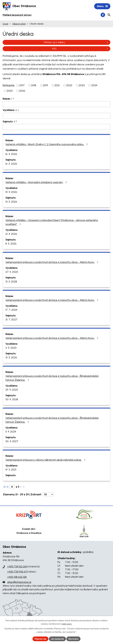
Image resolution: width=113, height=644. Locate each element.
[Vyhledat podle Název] (56, 104)
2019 (45, 85)
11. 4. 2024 (11, 432)
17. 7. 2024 (11, 310)
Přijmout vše (40, 639)
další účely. (67, 624)
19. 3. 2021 (11, 470)
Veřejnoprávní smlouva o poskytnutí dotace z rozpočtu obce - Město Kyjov (52, 262)
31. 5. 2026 (11, 358)
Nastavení (74, 639)
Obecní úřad (19, 24)
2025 (10, 91)
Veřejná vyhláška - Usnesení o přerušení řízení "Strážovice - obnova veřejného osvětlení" (52, 222)
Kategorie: (9, 85)
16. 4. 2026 (11, 154)
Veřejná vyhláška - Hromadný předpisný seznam (37, 182)
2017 (22, 85)
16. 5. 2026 (11, 164)
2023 (82, 85)
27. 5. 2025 (12, 272)
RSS (81, 49)
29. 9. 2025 (12, 390)
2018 (34, 85)
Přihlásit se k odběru (76, 42)
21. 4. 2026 (11, 234)
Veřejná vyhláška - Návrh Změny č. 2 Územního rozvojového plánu (47, 144)
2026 (22, 91)
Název (7, 99)
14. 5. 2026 (11, 202)
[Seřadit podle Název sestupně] (13, 99)
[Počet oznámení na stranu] (48, 495)
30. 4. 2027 (12, 441)
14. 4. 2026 (11, 192)
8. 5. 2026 (11, 244)
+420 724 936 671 (17, 572)
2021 (57, 85)
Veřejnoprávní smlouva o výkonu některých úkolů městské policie (46, 460)
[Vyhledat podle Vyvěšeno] (56, 116)
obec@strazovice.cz (19, 582)
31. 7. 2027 (11, 320)
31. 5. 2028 (11, 282)
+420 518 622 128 (17, 577)
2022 (69, 85)
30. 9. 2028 (12, 400)
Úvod (5, 24)
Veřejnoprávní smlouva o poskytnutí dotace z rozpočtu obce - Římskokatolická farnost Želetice (52, 378)
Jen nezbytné (58, 639)
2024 (94, 85)
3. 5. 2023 (11, 348)
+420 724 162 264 (17, 567)
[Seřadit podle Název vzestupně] (13, 98)
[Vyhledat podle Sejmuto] (56, 127)
